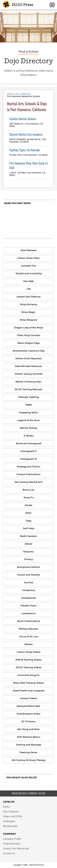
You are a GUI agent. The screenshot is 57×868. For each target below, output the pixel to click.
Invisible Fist (29, 266)
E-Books (29, 436)
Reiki (28, 513)
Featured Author (12, 844)
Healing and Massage (29, 745)
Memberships (10, 826)
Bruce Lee (28, 490)
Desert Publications (29, 621)
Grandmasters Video (28, 714)
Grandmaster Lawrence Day (28, 351)
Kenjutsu (28, 552)
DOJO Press (18, 5)
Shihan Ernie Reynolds (28, 359)
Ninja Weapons (29, 320)
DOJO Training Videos (29, 668)
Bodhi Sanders (28, 536)
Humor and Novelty (29, 575)
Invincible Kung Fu (28, 675)
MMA (29, 405)
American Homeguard (29, 444)
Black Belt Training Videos (29, 683)
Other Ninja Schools (29, 335)
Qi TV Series (28, 722)
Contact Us (9, 853)
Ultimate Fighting (28, 397)
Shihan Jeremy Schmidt (29, 374)
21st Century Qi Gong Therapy (28, 760)
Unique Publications (28, 475)
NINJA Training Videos (28, 660)
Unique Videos (28, 699)
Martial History (28, 428)
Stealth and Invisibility (29, 274)
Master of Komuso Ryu (28, 382)
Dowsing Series (28, 753)
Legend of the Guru (29, 420)
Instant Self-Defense (29, 297)
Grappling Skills (28, 413)
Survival (28, 583)
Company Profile (12, 839)
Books (6, 807)
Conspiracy (28, 590)
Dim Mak (28, 281)
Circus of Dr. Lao (28, 637)
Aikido (29, 544)
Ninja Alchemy (29, 305)
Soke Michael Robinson (28, 366)
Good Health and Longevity (29, 691)
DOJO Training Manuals (28, 390)
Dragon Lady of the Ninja (28, 328)
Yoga (28, 521)
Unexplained (28, 598)
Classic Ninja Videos (29, 652)
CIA (29, 289)
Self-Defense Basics (29, 737)
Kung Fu (28, 498)
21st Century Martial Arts (29, 482)
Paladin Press (28, 606)
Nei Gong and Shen (29, 729)
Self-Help (29, 529)
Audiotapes (9, 821)
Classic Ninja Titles (28, 258)
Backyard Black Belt (28, 706)
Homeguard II (28, 451)
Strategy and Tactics (28, 467)
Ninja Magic (29, 312)
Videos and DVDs (13, 816)
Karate (29, 505)
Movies (29, 644)
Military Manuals (28, 629)
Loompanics (29, 614)
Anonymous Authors (29, 567)
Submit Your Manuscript (16, 849)
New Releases (29, 251)
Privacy (29, 559)
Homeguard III (29, 459)
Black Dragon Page (29, 343)
